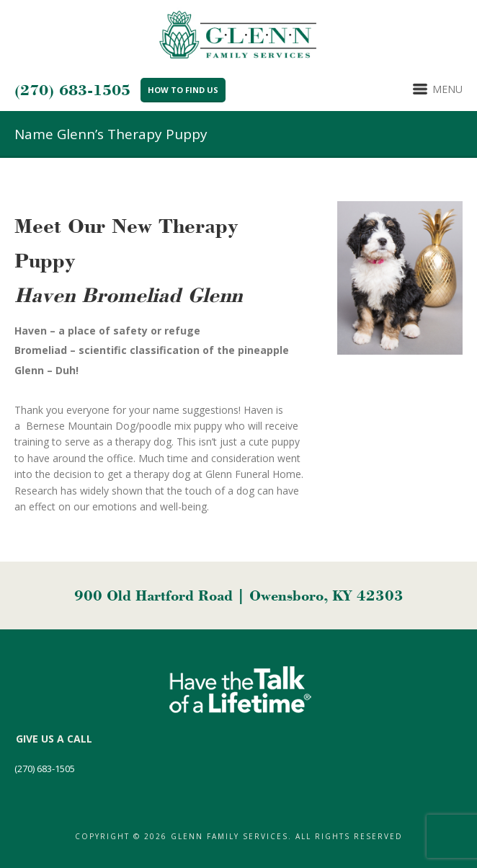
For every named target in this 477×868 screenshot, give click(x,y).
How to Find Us (183, 90)
